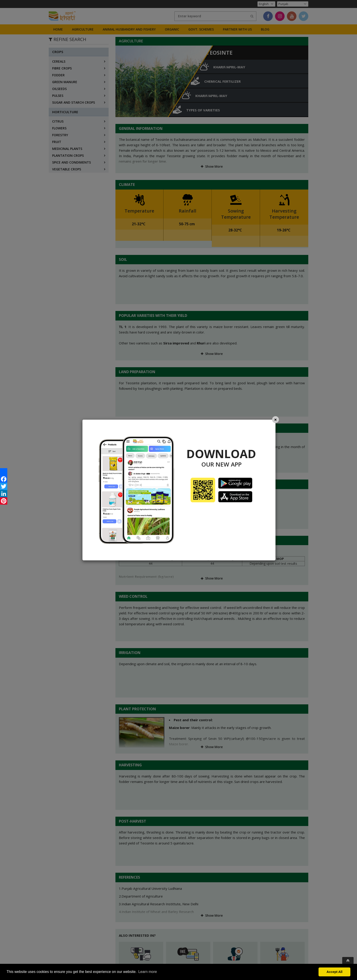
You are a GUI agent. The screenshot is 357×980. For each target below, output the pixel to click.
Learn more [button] (148, 972)
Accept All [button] (334, 972)
